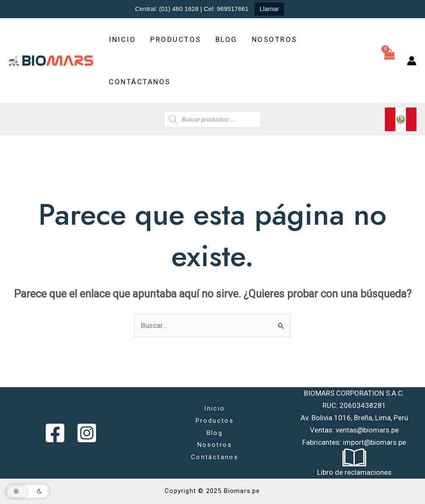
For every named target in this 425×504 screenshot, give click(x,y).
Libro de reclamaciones (354, 472)
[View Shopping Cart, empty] (389, 61)
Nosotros (275, 39)
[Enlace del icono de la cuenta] (412, 61)
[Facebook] (55, 433)
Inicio (122, 39)
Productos (176, 39)
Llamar (269, 9)
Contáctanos (140, 82)
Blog (226, 39)
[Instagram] (87, 433)
